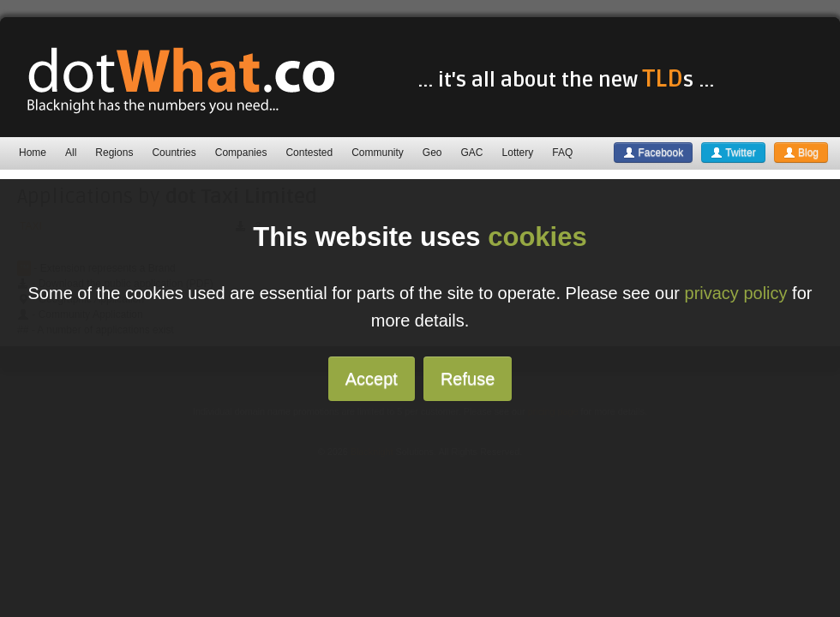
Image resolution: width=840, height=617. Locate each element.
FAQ (562, 153)
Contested (309, 153)
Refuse (468, 379)
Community (378, 153)
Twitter (733, 153)
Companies (241, 153)
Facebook (653, 153)
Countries (174, 153)
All (71, 153)
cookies (537, 237)
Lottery (518, 153)
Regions (114, 153)
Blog (801, 153)
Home (33, 153)
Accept (372, 379)
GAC (472, 153)
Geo (432, 153)
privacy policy (736, 293)
